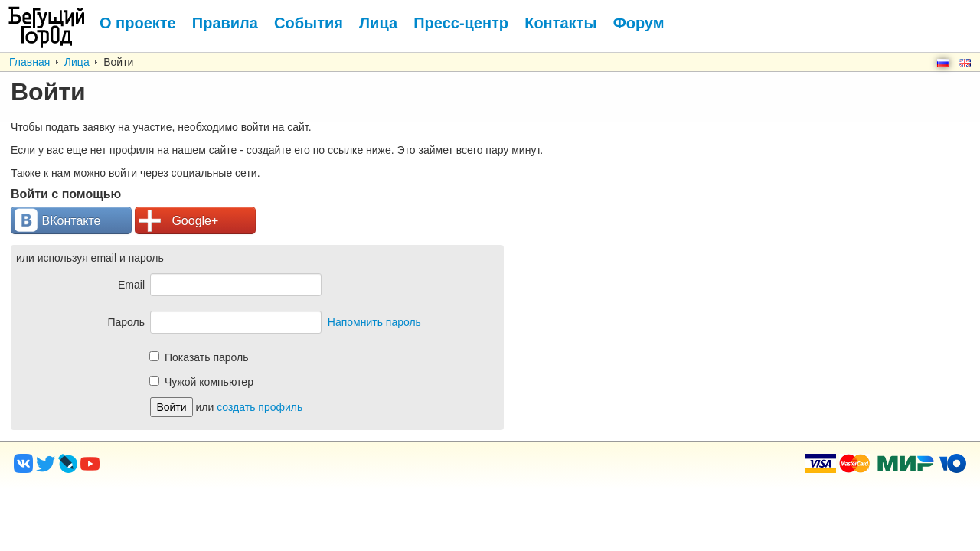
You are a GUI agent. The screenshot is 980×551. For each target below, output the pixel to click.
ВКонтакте (58, 221)
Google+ (178, 221)
